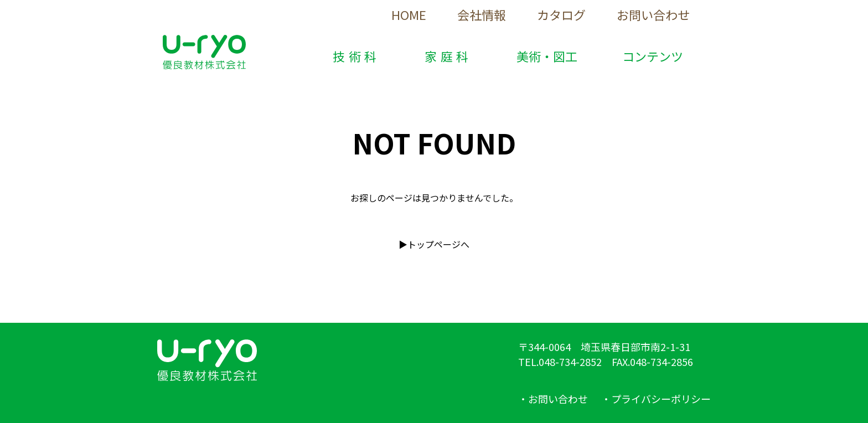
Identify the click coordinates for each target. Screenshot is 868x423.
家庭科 (448, 56)
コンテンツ (653, 56)
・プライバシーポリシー (656, 399)
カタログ (561, 14)
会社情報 (482, 14)
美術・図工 (547, 56)
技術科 (356, 56)
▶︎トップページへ (434, 244)
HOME (409, 14)
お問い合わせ (653, 14)
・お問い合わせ (553, 399)
